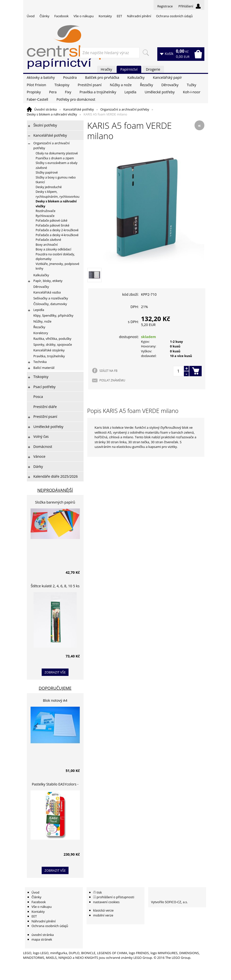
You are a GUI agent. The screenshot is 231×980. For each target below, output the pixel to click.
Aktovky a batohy (41, 77)
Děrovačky (170, 85)
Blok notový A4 (55, 700)
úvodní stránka (43, 935)
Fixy (68, 92)
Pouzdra (70, 77)
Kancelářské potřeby (79, 109)
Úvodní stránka (46, 109)
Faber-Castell (38, 99)
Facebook (61, 16)
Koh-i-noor (192, 92)
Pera (53, 92)
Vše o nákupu (84, 16)
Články (44, 16)
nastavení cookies (106, 902)
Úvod (31, 16)
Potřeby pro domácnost (76, 99)
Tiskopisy (62, 85)
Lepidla (130, 92)
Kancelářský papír (167, 77)
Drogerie (153, 69)
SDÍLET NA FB (108, 371)
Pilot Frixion (37, 85)
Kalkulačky (136, 77)
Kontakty (105, 16)
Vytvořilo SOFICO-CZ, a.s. (169, 902)
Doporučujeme (55, 688)
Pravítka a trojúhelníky (98, 92)
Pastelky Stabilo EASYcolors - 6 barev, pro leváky (55, 785)
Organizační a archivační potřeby (125, 109)
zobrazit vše (55, 672)
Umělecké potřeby (160, 92)
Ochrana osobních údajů (174, 16)
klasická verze (103, 910)
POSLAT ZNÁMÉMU (112, 380)
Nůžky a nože (121, 85)
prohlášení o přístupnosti (115, 897)
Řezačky (147, 85)
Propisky (34, 92)
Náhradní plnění (139, 16)
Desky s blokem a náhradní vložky (52, 114)
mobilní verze (103, 915)
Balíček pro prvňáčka (102, 77)
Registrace (165, 6)
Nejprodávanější (55, 490)
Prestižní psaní (90, 85)
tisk (99, 892)
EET (120, 16)
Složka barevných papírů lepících (55, 503)
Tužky (192, 85)
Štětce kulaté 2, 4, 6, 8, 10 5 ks (55, 586)
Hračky (107, 69)
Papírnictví (129, 69)
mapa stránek (42, 939)
